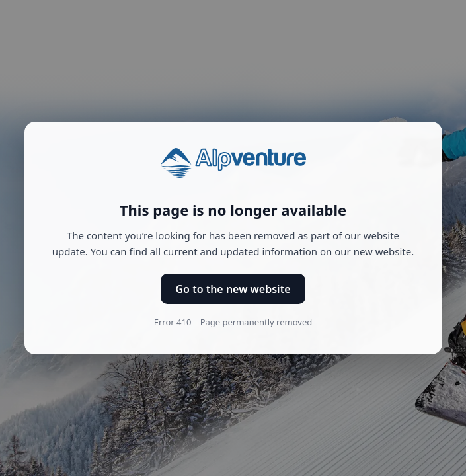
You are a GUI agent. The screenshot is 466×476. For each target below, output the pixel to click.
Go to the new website (233, 289)
